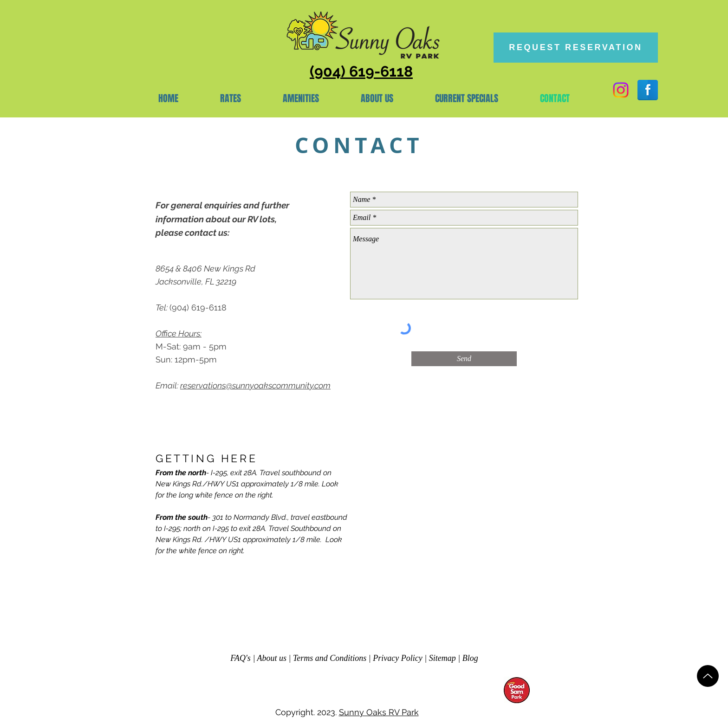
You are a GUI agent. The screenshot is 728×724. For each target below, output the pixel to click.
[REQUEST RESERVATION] (576, 48)
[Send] (464, 359)
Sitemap (442, 658)
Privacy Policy (397, 658)
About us (272, 658)
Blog (470, 658)
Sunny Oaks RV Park (379, 712)
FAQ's (240, 658)
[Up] (708, 676)
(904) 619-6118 (198, 307)
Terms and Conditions (330, 658)
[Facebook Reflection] (648, 90)
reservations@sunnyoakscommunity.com (255, 385)
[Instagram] (621, 90)
